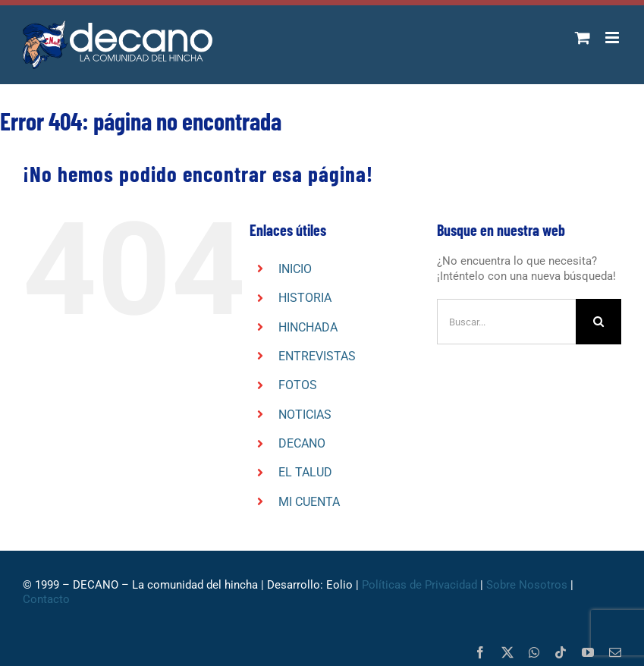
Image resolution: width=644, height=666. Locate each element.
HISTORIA (305, 298)
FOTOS (298, 385)
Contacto (46, 599)
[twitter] (507, 652)
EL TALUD (305, 472)
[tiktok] (561, 652)
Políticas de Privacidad (419, 585)
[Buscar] (598, 322)
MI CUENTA (309, 502)
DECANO (302, 443)
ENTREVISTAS (317, 356)
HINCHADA (308, 327)
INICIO (295, 269)
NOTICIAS (305, 415)
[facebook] (480, 652)
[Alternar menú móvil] (613, 38)
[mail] (615, 652)
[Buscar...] (506, 322)
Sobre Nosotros (527, 585)
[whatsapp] (534, 652)
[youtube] (588, 652)
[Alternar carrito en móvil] (583, 38)
